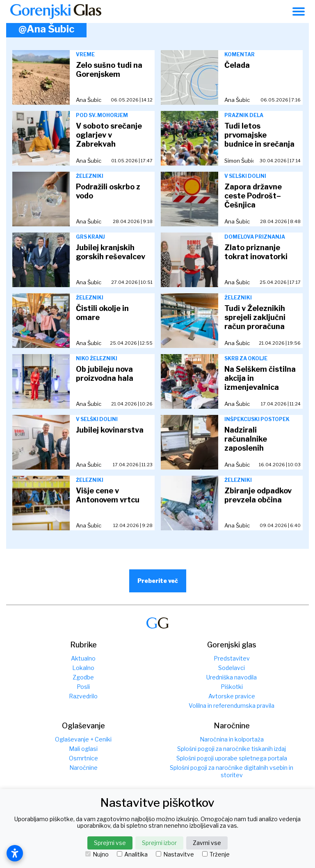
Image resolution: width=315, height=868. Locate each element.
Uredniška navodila (232, 677)
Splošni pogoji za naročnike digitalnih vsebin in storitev (232, 771)
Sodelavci (232, 668)
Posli (83, 687)
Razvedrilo (83, 696)
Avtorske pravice (232, 696)
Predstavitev (232, 658)
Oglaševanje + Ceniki (83, 739)
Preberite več (158, 581)
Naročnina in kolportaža (232, 739)
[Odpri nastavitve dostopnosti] (15, 853)
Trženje (216, 854)
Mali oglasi (83, 749)
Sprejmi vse (110, 843)
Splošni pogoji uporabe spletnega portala (232, 758)
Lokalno (83, 668)
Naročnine (83, 768)
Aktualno (83, 658)
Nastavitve (175, 854)
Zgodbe (83, 677)
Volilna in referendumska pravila (232, 706)
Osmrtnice (83, 758)
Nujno (97, 854)
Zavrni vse (207, 843)
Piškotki (232, 687)
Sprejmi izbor (159, 843)
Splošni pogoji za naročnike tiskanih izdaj (232, 749)
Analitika (132, 854)
